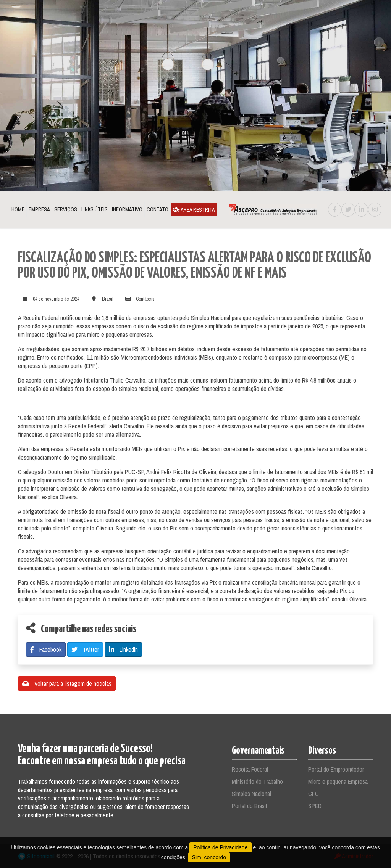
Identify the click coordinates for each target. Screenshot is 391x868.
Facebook (46, 649)
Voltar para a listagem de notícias (67, 683)
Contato (158, 209)
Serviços (66, 209)
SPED (315, 806)
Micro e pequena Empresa (338, 781)
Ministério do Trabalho (257, 781)
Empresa (39, 209)
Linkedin (123, 649)
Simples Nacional (251, 794)
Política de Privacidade (220, 847)
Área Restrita (194, 210)
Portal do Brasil (249, 806)
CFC (313, 794)
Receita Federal (250, 769)
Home (18, 209)
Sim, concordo (209, 857)
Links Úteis (95, 209)
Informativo (127, 209)
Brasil (108, 299)
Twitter (85, 649)
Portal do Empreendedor (336, 769)
